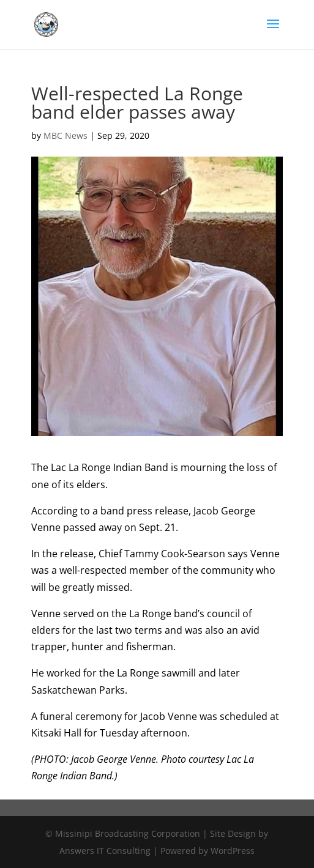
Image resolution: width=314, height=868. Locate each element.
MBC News (65, 135)
